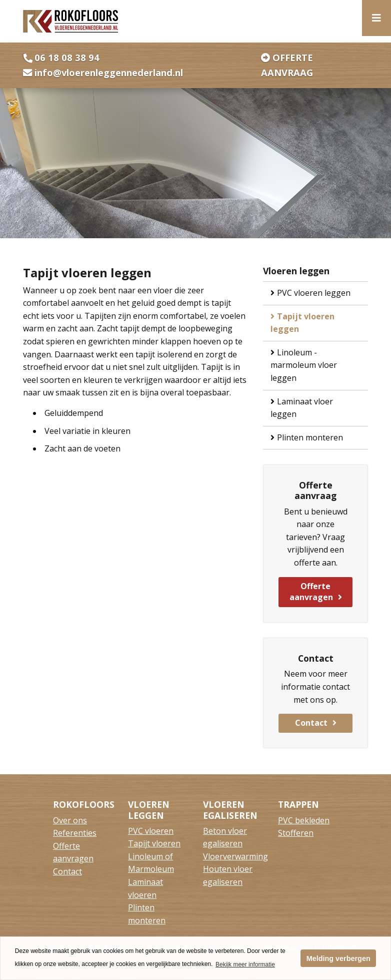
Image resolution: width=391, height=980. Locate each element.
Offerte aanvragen (311, 592)
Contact (311, 723)
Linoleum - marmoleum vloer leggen (304, 365)
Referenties (75, 833)
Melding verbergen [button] (338, 958)
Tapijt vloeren (154, 843)
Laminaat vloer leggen (302, 408)
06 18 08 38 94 (67, 57)
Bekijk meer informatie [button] (245, 964)
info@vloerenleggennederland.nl (109, 72)
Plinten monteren (310, 437)
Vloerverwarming (235, 856)
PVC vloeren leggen (314, 293)
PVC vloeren (151, 831)
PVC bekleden (304, 820)
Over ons (70, 820)
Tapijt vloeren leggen (302, 323)
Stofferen (296, 833)
